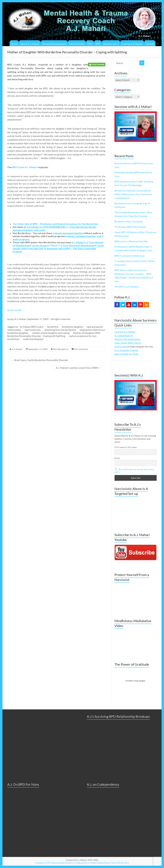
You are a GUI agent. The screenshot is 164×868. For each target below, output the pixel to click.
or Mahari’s (58, 244)
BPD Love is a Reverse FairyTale (131, 241)
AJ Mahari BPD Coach (32, 327)
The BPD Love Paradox (127, 287)
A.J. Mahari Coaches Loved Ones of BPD (79, 368)
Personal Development (54, 44)
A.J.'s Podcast (77, 863)
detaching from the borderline (60, 330)
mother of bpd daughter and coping (51, 333)
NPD (90, 44)
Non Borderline (61, 349)
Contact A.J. (41, 863)
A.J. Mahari (17, 349)
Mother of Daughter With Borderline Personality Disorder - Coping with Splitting (54, 334)
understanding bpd (33, 339)
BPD (98, 44)
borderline (53, 327)
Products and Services (59, 863)
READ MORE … (15, 310)
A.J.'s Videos (91, 863)
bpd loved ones (33, 330)
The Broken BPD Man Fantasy (130, 227)
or (46, 227)
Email (117, 458)
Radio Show (104, 863)
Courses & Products (132, 44)
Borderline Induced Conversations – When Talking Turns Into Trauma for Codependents (134, 194)
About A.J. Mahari (30, 44)
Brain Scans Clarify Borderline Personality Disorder (40, 360)
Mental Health (77, 44)
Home (14, 44)
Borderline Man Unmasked (129, 221)
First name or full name (126, 447)
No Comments (81, 349)
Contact (150, 44)
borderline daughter (73, 327)
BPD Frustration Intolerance (130, 256)
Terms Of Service (119, 863)
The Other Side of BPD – (56, 224)
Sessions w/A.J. (111, 44)
